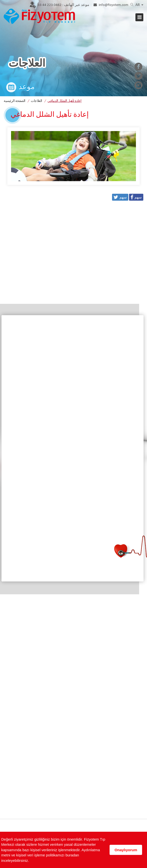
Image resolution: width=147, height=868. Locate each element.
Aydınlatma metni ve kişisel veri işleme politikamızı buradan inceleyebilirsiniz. (51, 855)
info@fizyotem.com (114, 5)
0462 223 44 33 (63, 5)
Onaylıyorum (126, 850)
